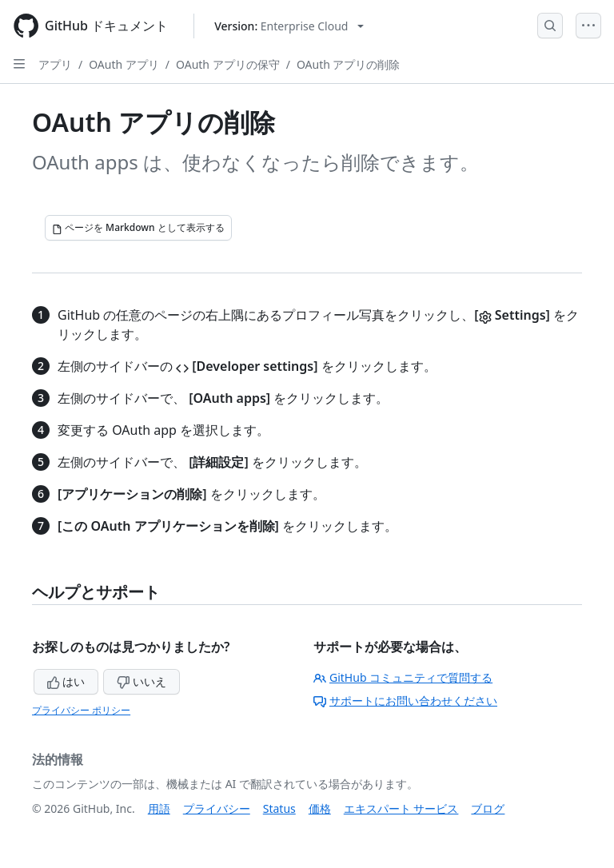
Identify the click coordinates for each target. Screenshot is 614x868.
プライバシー (217, 808)
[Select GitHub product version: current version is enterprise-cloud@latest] (289, 26)
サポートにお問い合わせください (405, 701)
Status (279, 808)
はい (66, 681)
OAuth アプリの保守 (228, 64)
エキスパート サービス (401, 808)
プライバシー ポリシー (81, 710)
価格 (320, 808)
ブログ (488, 808)
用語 (159, 808)
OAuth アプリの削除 (349, 64)
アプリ (55, 64)
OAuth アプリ (124, 64)
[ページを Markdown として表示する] (138, 228)
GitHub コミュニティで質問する (403, 677)
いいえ (142, 681)
